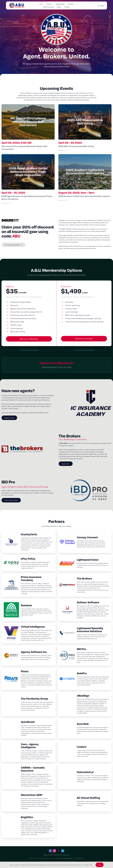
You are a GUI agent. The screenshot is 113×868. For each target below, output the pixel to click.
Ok (100, 865)
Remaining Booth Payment (62, 855)
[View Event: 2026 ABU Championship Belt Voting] (64, 150)
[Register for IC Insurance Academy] (9, 418)
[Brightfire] (29, 826)
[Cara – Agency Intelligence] (29, 751)
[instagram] (54, 851)
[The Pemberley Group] (29, 704)
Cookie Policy (88, 865)
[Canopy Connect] (84, 542)
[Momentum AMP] (29, 801)
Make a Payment (48, 855)
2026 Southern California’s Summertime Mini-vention (84, 196)
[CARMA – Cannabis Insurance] (29, 776)
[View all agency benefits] (29, 350)
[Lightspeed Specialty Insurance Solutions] (84, 633)
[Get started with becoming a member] (29, 339)
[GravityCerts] (29, 542)
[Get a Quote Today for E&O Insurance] (11, 500)
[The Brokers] (84, 585)
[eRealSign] (84, 704)
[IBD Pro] (84, 655)
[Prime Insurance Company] (29, 585)
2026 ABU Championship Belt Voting (76, 146)
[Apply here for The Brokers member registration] (66, 464)
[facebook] (50, 851)
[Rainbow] (29, 610)
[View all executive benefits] (84, 350)
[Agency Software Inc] (29, 655)
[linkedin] (63, 851)
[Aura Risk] (84, 728)
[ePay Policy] (29, 563)
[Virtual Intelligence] (29, 633)
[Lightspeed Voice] (84, 563)
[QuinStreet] (29, 728)
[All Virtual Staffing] (84, 801)
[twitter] (59, 851)
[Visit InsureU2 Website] (13, 245)
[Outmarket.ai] (84, 776)
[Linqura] (84, 751)
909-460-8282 (68, 858)
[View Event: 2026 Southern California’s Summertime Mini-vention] (64, 200)
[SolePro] (84, 679)
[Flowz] (29, 679)
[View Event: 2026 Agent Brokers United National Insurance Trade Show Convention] (7, 203)
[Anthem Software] (84, 610)
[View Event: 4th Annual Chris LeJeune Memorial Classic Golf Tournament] (7, 153)
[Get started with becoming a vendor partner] (84, 339)
